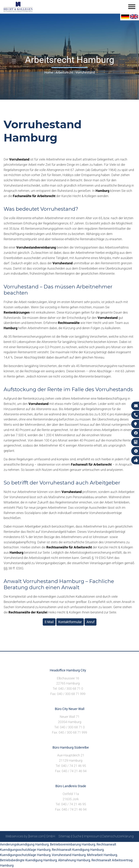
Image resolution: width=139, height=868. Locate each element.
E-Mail (49, 622)
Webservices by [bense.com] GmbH (30, 836)
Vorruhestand (85, 72)
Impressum (92, 836)
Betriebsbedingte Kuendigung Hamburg (28, 860)
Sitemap (64, 836)
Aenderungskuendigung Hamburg (24, 844)
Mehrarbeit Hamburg (102, 855)
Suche (77, 836)
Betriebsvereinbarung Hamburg (73, 844)
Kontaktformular (70, 622)
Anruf (90, 622)
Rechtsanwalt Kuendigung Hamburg (78, 850)
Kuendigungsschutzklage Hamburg (25, 855)
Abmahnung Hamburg (74, 860)
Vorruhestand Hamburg (69, 855)
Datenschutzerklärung (118, 836)
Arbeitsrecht (64, 72)
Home (49, 72)
